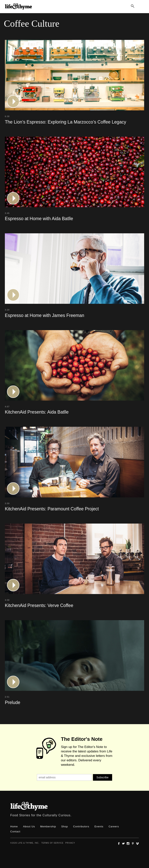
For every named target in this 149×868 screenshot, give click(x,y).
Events (99, 826)
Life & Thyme (29, 806)
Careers (114, 826)
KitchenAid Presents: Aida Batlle (37, 412)
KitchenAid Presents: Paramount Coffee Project (52, 509)
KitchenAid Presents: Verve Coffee (39, 605)
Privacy (70, 843)
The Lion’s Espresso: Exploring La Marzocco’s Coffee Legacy (65, 122)
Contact (15, 832)
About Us (29, 826)
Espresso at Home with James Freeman (45, 315)
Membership (48, 826)
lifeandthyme (18, 11)
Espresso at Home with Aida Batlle (39, 219)
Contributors (81, 826)
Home (14, 826)
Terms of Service (52, 843)
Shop (65, 826)
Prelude (13, 702)
